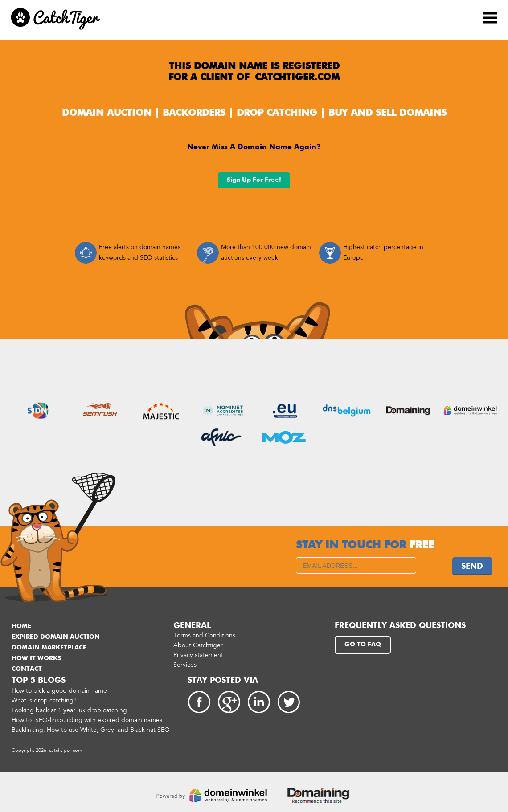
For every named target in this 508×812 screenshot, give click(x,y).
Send (472, 567)
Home (21, 626)
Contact (27, 669)
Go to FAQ (363, 645)
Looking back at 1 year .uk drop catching (69, 710)
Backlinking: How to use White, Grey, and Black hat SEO (91, 730)
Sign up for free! (254, 180)
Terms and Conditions (204, 635)
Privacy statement (198, 655)
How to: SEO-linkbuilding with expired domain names (87, 720)
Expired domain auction (56, 637)
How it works (36, 658)
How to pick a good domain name (59, 691)
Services (185, 665)
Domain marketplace (49, 648)
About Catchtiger (198, 645)
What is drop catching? (44, 700)
